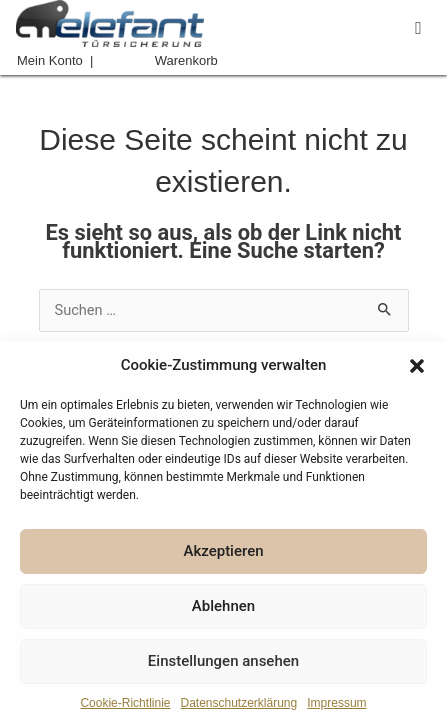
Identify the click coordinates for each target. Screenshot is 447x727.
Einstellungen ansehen (223, 661)
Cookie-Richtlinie (125, 703)
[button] (417, 366)
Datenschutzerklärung (238, 703)
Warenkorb (186, 60)
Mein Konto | (55, 60)
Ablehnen (223, 606)
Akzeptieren (223, 551)
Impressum (336, 703)
